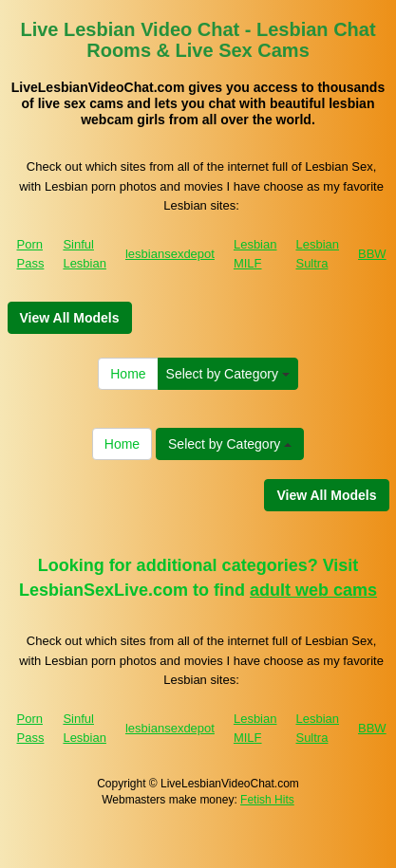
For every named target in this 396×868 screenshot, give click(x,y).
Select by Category (228, 374)
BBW (372, 254)
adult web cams (313, 590)
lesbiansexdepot (170, 254)
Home (128, 374)
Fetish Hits (267, 800)
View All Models (70, 318)
